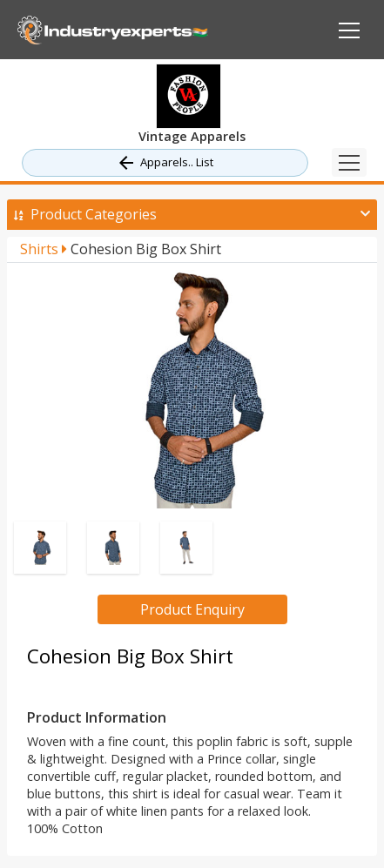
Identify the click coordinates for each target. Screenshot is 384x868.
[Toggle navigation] (349, 162)
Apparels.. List (165, 163)
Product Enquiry (192, 609)
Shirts (44, 249)
